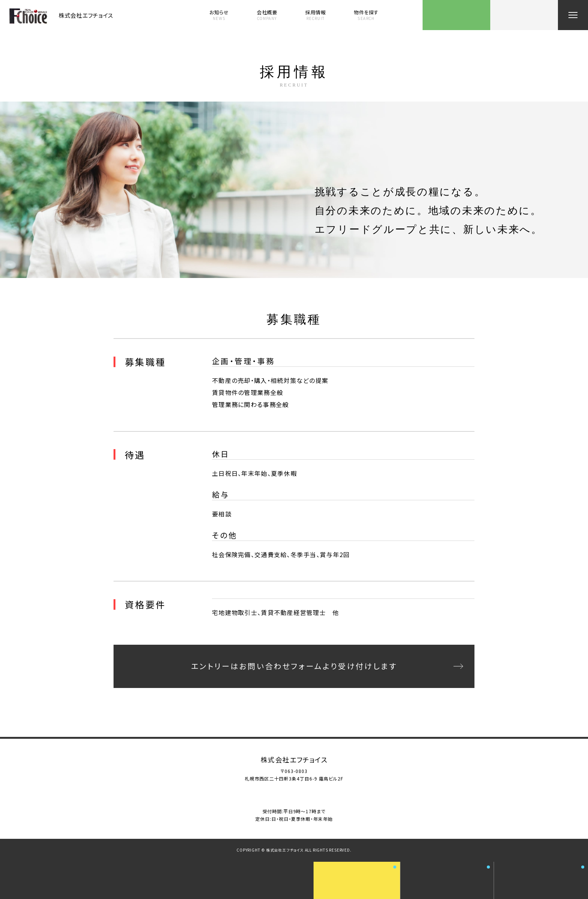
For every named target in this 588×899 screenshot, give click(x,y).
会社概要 (267, 15)
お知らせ (219, 15)
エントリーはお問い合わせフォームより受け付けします (294, 666)
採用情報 (315, 15)
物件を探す (366, 15)
